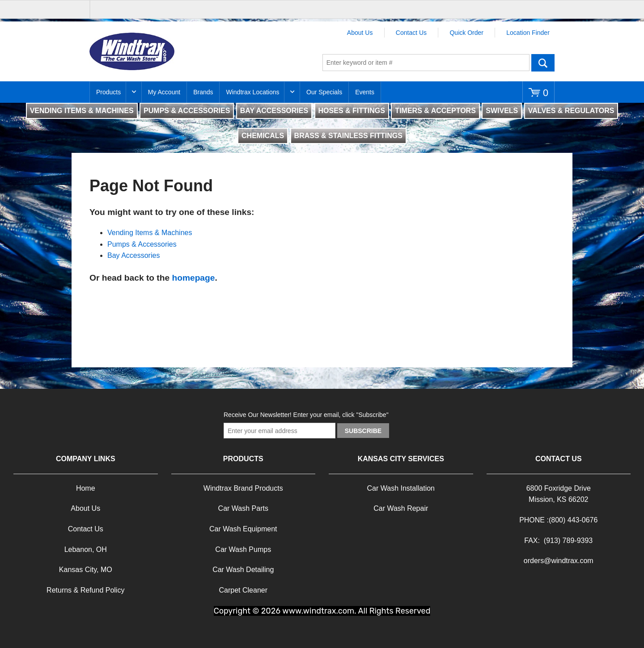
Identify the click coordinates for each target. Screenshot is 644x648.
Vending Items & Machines (150, 233)
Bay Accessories (133, 255)
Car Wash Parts (243, 508)
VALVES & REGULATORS (571, 111)
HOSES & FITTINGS (352, 111)
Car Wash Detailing (243, 570)
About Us (360, 33)
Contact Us (411, 33)
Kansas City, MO (86, 570)
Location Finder (528, 33)
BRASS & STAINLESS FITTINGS (348, 136)
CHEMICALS (263, 136)
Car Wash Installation (401, 488)
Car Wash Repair (401, 508)
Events (365, 92)
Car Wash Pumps (243, 549)
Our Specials (324, 92)
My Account (164, 92)
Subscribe (363, 431)
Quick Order (466, 33)
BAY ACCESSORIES (274, 111)
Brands (203, 92)
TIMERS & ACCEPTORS (435, 111)
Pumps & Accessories (142, 244)
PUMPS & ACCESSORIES (187, 111)
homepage (193, 278)
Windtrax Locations (252, 92)
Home (86, 488)
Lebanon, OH (86, 549)
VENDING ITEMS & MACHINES (82, 111)
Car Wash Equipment (243, 529)
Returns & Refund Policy (85, 590)
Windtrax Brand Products (243, 488)
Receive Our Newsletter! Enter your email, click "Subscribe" (306, 415)
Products (108, 92)
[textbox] (426, 63)
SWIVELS (502, 111)
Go (543, 63)
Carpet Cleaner (244, 590)
